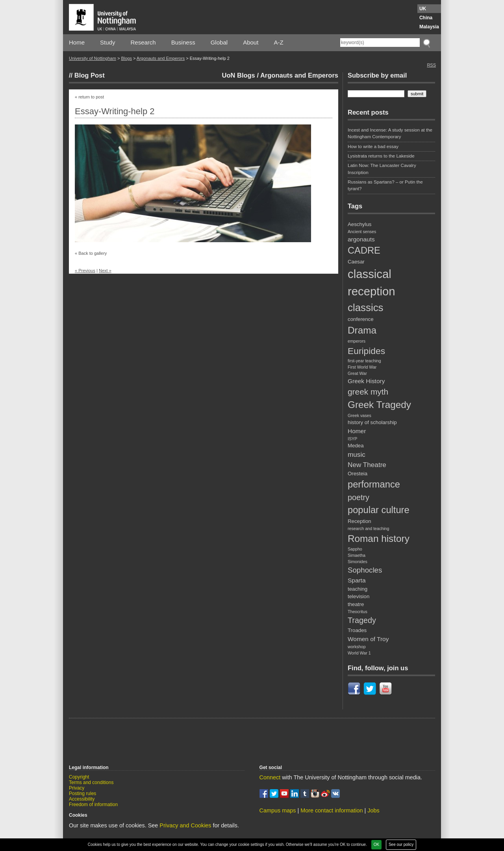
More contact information (332, 810)
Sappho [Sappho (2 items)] (355, 549)
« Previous (85, 271)
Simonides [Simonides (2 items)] (358, 562)
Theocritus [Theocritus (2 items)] (358, 612)
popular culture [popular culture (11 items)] (379, 510)
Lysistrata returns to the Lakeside (381, 156)
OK (376, 845)
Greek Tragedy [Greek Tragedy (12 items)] (379, 405)
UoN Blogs (238, 75)
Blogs (126, 58)
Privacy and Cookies (185, 825)
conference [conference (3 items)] (361, 319)
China (426, 18)
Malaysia (429, 27)
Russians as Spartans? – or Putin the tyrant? (385, 185)
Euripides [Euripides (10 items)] (366, 351)
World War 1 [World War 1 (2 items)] (359, 653)
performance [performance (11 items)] (374, 484)
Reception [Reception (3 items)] (359, 521)
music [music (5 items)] (357, 454)
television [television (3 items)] (359, 596)
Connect (270, 777)
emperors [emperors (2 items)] (357, 341)
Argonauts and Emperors (161, 58)
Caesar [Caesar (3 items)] (356, 262)
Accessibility (82, 799)
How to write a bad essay (373, 146)
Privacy (77, 788)
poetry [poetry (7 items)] (359, 497)
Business (183, 42)
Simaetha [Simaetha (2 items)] (357, 555)
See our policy (401, 845)
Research (143, 42)
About (251, 42)
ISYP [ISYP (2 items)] (352, 439)
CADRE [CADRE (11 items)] (364, 250)
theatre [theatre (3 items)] (356, 604)
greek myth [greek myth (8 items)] (368, 392)
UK (423, 9)
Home (77, 42)
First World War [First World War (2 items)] (362, 367)
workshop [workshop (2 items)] (357, 647)
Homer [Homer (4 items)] (357, 431)
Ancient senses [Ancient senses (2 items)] (362, 232)
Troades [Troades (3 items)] (357, 630)
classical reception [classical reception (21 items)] (372, 283)
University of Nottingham (93, 58)
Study (107, 42)
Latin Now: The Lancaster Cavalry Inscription (382, 169)
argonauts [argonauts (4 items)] (361, 239)
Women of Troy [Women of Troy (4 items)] (368, 639)
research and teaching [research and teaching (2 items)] (368, 528)
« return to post (89, 97)
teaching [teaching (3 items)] (358, 589)
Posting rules (82, 794)
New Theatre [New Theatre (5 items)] (367, 465)
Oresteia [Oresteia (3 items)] (358, 474)
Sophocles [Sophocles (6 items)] (365, 570)
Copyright (79, 777)
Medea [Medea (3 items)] (356, 446)
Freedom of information (93, 805)
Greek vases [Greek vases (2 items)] (359, 415)
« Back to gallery (91, 253)
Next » (105, 271)
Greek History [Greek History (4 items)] (366, 381)
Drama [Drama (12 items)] (362, 330)
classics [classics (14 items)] (366, 308)
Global (219, 42)
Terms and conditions (91, 782)
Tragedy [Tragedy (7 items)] (362, 620)
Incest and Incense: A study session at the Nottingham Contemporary (390, 133)
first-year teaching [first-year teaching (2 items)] (364, 361)
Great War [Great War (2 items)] (357, 373)
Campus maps (278, 810)
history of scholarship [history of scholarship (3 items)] (372, 422)
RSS (431, 65)
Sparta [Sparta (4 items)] (357, 580)
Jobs (373, 810)
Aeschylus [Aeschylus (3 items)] (359, 224)
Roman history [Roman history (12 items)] (379, 539)
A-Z (278, 42)
